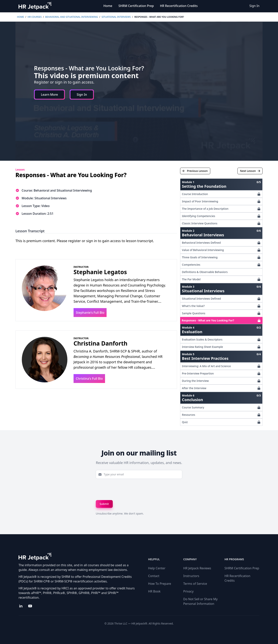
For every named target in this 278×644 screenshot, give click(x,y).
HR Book (154, 591)
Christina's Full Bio (89, 379)
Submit (104, 504)
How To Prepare (160, 584)
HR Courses (35, 17)
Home (108, 6)
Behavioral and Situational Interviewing (72, 17)
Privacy (188, 591)
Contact (154, 576)
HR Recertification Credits (179, 6)
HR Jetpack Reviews (197, 568)
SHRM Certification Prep (136, 6)
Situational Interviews (116, 17)
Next (250, 171)
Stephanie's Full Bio (90, 313)
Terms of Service (195, 584)
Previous (195, 171)
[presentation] (125, 489)
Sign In (254, 6)
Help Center (157, 568)
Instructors (191, 576)
